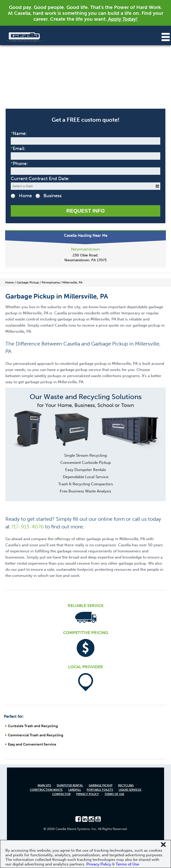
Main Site (44, 785)
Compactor (61, 794)
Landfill (75, 790)
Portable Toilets (100, 790)
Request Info (85, 211)
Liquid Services (130, 790)
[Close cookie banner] (163, 845)
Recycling (126, 785)
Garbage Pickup (101, 785)
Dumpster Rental (70, 785)
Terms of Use (114, 794)
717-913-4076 (27, 527)
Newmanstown (85, 249)
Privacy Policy (88, 794)
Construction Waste (46, 790)
